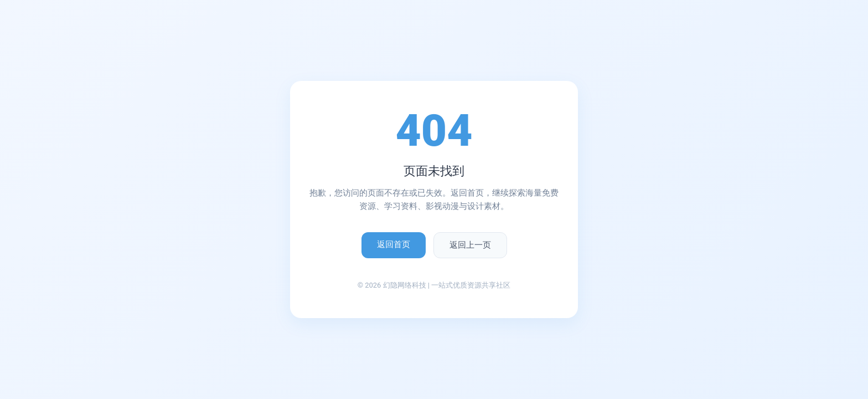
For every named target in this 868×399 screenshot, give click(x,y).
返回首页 (394, 244)
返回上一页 (470, 245)
